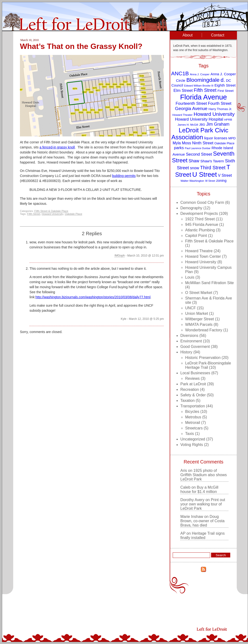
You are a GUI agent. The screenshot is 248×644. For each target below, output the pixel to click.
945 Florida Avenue (202, 225)
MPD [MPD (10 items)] (232, 138)
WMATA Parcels (199, 325)
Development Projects (199, 214)
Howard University (53, 214)
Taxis (189, 434)
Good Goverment (195, 347)
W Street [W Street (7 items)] (210, 181)
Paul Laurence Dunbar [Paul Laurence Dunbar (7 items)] (198, 148)
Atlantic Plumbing (200, 230)
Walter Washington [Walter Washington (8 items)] (192, 181)
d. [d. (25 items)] (223, 80)
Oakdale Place (74, 214)
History (186, 352)
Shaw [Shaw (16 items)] (194, 161)
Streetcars (194, 428)
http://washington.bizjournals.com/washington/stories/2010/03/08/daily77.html (93, 297)
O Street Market (199, 293)
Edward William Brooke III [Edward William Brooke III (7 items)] (199, 86)
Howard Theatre (199, 251)
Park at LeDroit (193, 384)
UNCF (190, 308)
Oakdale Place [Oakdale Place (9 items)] (224, 143)
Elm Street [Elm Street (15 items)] (183, 90)
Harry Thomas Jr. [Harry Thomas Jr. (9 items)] (220, 109)
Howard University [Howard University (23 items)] (214, 114)
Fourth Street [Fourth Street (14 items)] (220, 103)
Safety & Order (193, 395)
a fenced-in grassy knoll (57, 147)
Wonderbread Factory (204, 330)
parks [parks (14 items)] (179, 148)
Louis (190, 277)
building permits (124, 176)
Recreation (190, 389)
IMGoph (120, 256)
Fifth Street (34, 214)
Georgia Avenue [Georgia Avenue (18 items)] (191, 108)
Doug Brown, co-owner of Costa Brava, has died (202, 521)
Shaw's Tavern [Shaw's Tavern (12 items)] (212, 161)
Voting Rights (192, 445)
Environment (191, 341)
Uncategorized (193, 439)
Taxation (188, 401)
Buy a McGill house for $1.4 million (199, 489)
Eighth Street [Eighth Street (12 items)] (225, 85)
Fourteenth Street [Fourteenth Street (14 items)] (191, 103)
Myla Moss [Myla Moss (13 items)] (182, 143)
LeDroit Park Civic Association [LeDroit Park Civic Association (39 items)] (200, 134)
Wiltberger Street (200, 319)
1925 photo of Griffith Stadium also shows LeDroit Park (204, 475)
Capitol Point (196, 236)
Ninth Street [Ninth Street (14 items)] (203, 143)
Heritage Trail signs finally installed (203, 536)
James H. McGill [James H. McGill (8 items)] (188, 125)
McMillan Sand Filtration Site (210, 283)
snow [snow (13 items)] (195, 168)
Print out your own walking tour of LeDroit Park (203, 504)
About (188, 35)
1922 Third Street (200, 219)
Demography (191, 208)
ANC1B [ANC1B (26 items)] (180, 73)
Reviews (192, 378)
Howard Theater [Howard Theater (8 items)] (183, 115)
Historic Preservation (203, 358)
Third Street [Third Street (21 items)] (213, 168)
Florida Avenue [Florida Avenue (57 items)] (204, 97)
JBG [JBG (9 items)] (202, 125)
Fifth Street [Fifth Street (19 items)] (205, 90)
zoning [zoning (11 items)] (221, 181)
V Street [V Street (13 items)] (225, 175)
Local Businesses (195, 373)
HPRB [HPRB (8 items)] (228, 120)
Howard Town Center (203, 256)
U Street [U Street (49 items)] (204, 174)
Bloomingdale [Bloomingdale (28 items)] (203, 80)
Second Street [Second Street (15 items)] (199, 154)
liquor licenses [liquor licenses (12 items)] (216, 138)
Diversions (189, 336)
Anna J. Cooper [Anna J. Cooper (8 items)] (200, 74)
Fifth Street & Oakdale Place (51, 211)
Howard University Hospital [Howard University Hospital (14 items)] (199, 119)
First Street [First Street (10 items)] (226, 91)
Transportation (193, 406)
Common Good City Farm (202, 202)
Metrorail (193, 423)
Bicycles (192, 412)
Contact (218, 35)
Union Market (197, 313)
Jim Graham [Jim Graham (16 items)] (218, 124)
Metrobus (193, 417)
